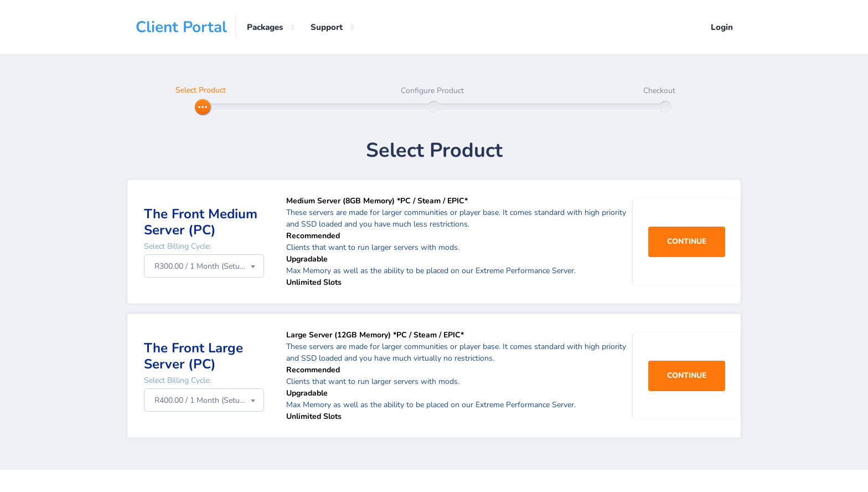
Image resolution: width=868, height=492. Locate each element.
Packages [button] (265, 27)
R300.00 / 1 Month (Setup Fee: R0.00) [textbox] (209, 266)
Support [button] (327, 27)
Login (722, 27)
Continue (685, 242)
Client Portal (181, 27)
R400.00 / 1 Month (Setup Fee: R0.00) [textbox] (209, 400)
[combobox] (204, 266)
